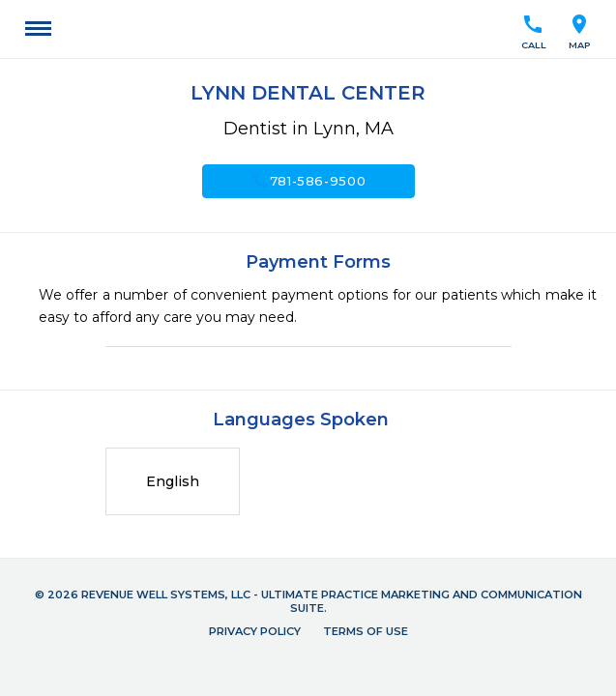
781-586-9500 (308, 181)
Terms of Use (366, 631)
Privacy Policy (255, 631)
